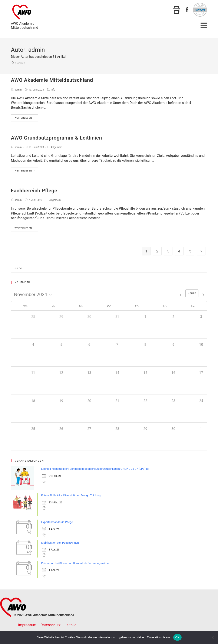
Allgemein (57, 147)
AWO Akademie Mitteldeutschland (52, 80)
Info (53, 90)
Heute (192, 293)
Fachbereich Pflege (34, 191)
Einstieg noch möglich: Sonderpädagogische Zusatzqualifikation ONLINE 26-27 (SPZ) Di (95, 469)
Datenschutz (51, 625)
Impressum (27, 625)
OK (177, 637)
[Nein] (213, 637)
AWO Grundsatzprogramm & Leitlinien (56, 138)
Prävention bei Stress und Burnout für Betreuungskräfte (75, 563)
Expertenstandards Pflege (57, 522)
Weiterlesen (25, 118)
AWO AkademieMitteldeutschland (24, 16)
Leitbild (71, 625)
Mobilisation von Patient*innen (60, 543)
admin (18, 90)
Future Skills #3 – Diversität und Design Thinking (71, 495)
